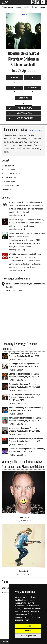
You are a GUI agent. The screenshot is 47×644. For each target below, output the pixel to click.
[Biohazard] (5, 222)
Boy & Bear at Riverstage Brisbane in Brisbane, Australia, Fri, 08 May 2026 (24, 355)
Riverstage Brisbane (22, 59)
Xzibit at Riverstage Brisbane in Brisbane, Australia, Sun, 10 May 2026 (26, 409)
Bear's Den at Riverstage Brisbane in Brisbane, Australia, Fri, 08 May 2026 (24, 375)
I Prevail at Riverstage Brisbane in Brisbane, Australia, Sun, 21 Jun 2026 (27, 450)
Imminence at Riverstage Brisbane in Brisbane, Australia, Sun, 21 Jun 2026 (24, 430)
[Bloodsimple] (5, 235)
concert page (14, 215)
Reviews (5, 641)
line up (35, 7)
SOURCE (24, 15)
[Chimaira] (5, 256)
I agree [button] (28, 626)
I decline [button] (28, 631)
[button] (38, 3)
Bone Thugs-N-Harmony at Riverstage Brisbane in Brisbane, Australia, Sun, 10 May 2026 (24, 397)
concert (30, 53)
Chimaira (13, 254)
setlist (27, 7)
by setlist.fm (7, 189)
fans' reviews (7, 7)
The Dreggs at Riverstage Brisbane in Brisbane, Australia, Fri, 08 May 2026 (24, 365)
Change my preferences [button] (28, 636)
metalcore (6, 593)
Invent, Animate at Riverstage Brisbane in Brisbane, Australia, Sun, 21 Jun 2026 (26, 440)
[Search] (33, 2)
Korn (11, 202)
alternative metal (9, 588)
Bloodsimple (16, 53)
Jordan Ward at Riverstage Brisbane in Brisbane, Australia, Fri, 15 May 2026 (25, 419)
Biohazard (13, 219)
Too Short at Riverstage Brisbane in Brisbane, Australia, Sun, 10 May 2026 (25, 386)
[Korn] (5, 204)
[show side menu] (43, 2)
